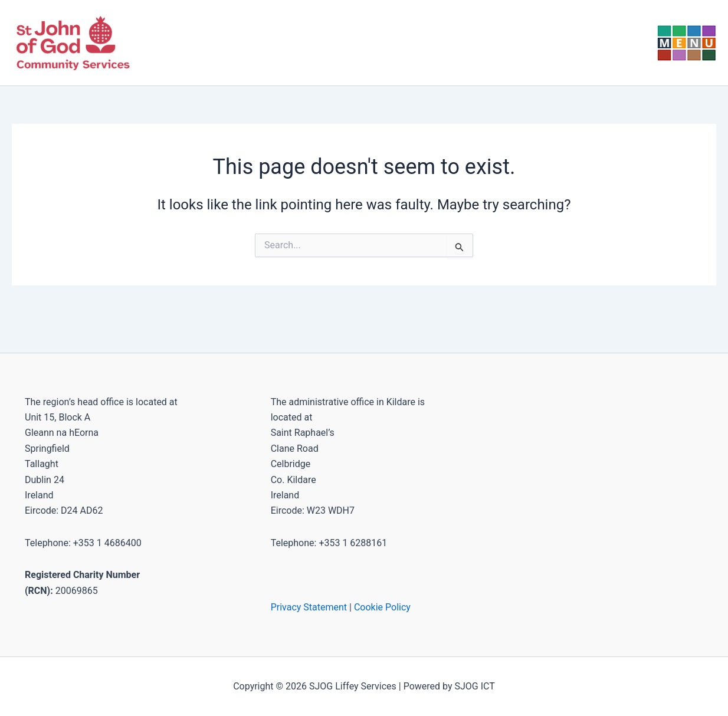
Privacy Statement (309, 607)
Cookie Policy (382, 607)
